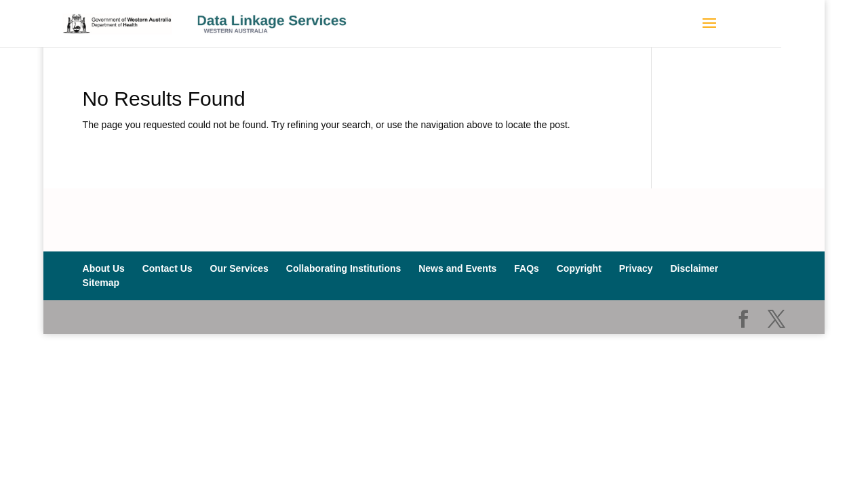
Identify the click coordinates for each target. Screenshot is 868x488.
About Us (104, 268)
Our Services (239, 268)
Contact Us (167, 268)
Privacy (636, 268)
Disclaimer (694, 268)
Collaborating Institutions (344, 268)
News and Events (457, 268)
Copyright (579, 268)
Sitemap (101, 283)
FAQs (527, 268)
